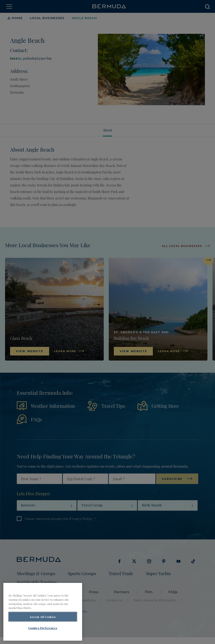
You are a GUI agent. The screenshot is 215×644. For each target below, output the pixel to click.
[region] (43, 612)
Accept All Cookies (43, 617)
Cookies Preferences (43, 628)
